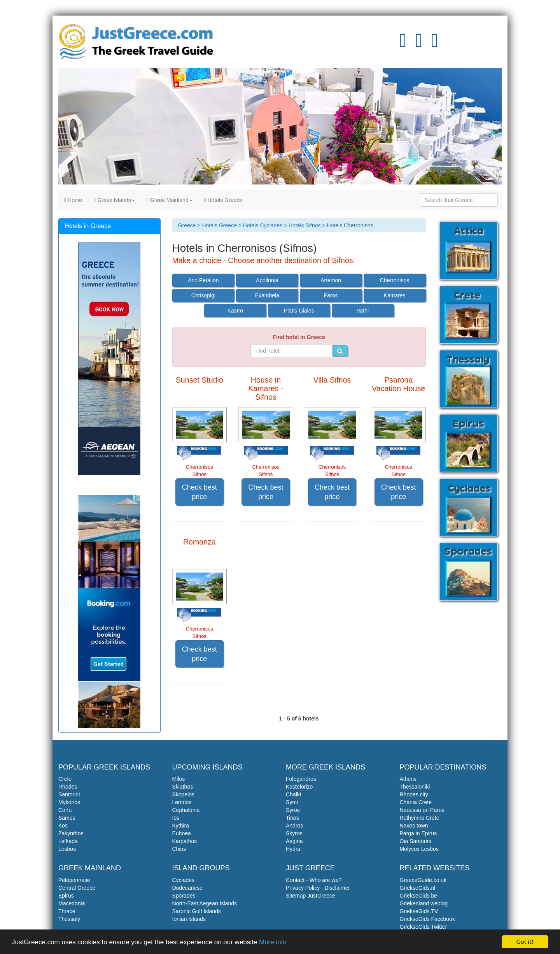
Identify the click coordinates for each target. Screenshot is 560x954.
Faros (331, 295)
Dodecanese (188, 888)
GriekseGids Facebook (427, 919)
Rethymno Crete (420, 818)
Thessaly (69, 919)
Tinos (292, 818)
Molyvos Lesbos (419, 849)
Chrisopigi (203, 295)
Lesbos (67, 849)
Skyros (294, 833)
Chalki (293, 794)
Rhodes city (414, 794)
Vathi (363, 311)
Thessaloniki (415, 787)
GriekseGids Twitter (423, 927)
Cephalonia (186, 810)
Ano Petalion (203, 280)
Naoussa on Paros (422, 810)
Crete (65, 779)
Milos (179, 779)
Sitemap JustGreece (311, 896)
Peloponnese (74, 880)
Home (73, 200)
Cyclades (184, 880)
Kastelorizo (299, 787)
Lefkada (68, 841)
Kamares (395, 295)
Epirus (66, 896)
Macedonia (72, 903)
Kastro (235, 311)
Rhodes (68, 787)
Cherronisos (395, 280)
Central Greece (77, 888)
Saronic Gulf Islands (197, 911)
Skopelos (184, 794)
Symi (292, 802)
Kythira (181, 826)
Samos (67, 818)
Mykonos (69, 802)
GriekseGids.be (418, 896)
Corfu (65, 810)
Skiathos (183, 787)
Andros (294, 826)
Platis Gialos (299, 311)
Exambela (267, 295)
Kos (63, 826)
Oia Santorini (416, 841)
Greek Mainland (170, 200)
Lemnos (182, 802)
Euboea (182, 833)
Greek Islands (114, 200)
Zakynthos (71, 833)
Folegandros (301, 779)
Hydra (293, 849)
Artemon (331, 280)
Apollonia (267, 280)
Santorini (69, 794)
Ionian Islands (189, 919)
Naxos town (414, 826)
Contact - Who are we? (314, 880)
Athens (408, 779)
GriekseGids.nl (418, 888)
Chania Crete (416, 802)
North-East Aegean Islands (205, 903)
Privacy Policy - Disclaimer (318, 888)
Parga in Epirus (418, 833)
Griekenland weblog (424, 903)
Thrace (67, 911)
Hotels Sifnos (304, 225)
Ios (176, 818)
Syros (293, 810)
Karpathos (185, 841)
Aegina (294, 841)
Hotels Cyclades (263, 225)
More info (273, 942)
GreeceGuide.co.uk (423, 880)
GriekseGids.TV (419, 911)
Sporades (184, 896)
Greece (187, 225)
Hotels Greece (223, 200)
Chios (179, 849)
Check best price (199, 492)
